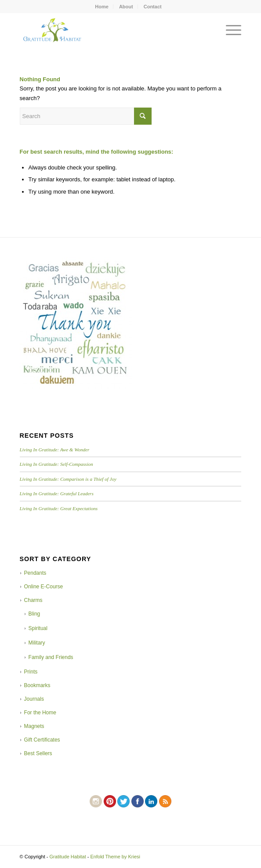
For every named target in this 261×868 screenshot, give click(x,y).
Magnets (34, 726)
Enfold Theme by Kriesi (116, 857)
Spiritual (38, 628)
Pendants (35, 573)
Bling (34, 614)
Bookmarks (37, 685)
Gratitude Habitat (68, 857)
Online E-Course (44, 587)
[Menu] (229, 30)
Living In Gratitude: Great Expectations (59, 508)
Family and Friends (51, 657)
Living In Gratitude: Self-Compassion (56, 464)
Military (37, 643)
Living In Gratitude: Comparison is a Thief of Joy (68, 479)
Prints (31, 672)
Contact (153, 7)
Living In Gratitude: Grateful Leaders (57, 493)
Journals (34, 699)
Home (102, 7)
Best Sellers (38, 753)
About (126, 7)
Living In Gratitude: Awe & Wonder (55, 450)
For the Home (40, 713)
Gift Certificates (42, 740)
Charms (33, 600)
